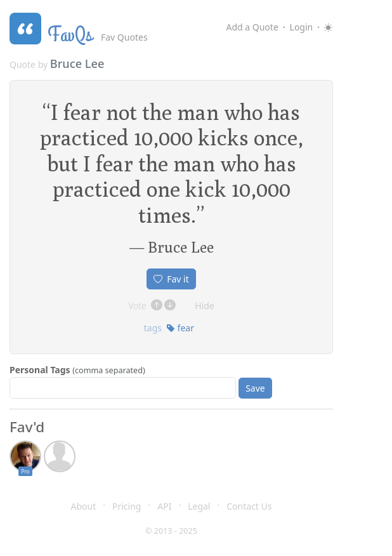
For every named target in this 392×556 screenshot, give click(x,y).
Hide (205, 306)
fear (180, 328)
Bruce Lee (77, 63)
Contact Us (249, 506)
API (164, 506)
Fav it (171, 279)
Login (302, 27)
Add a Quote (252, 27)
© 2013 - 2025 (171, 531)
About (84, 506)
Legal (199, 506)
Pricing (127, 506)
